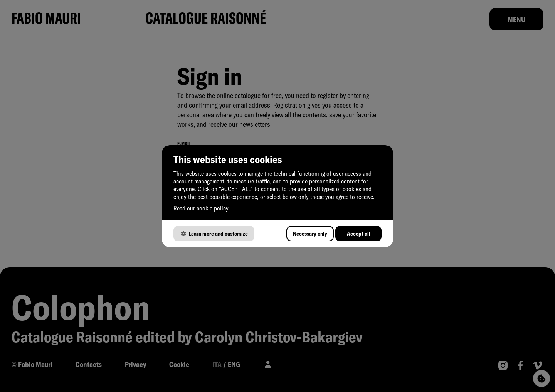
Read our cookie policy (201, 208)
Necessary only (310, 234)
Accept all (359, 234)
